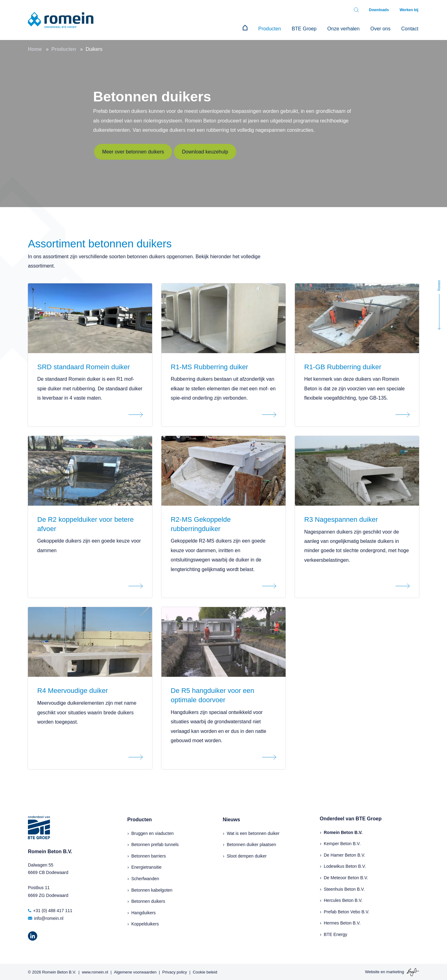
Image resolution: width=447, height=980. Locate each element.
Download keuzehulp (205, 151)
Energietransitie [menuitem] (146, 867)
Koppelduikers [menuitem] (145, 923)
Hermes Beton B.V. (342, 922)
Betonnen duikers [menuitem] (148, 901)
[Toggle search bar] (359, 10)
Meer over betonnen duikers (133, 151)
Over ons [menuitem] (383, 28)
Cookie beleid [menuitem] (205, 971)
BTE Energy (335, 934)
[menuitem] (253, 28)
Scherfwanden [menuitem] (145, 878)
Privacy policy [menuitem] (175, 971)
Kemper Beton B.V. (342, 843)
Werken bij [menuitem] (410, 10)
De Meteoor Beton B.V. (346, 877)
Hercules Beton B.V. (343, 900)
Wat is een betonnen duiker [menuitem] (253, 832)
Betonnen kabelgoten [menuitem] (152, 889)
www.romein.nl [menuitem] (95, 971)
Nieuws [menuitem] (232, 819)
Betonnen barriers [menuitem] (149, 855)
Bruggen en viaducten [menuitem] (152, 832)
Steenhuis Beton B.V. (344, 888)
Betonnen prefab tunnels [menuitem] (155, 844)
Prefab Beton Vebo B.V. (347, 911)
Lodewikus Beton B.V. (345, 866)
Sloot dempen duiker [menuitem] (247, 855)
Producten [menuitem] (276, 28)
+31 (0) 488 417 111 (50, 910)
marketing (395, 971)
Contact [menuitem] (411, 28)
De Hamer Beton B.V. (344, 854)
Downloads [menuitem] (381, 10)
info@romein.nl (46, 917)
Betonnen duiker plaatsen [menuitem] (252, 844)
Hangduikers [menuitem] (144, 912)
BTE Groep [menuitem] (309, 28)
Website (372, 971)
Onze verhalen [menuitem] (347, 28)
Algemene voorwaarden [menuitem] (135, 971)
